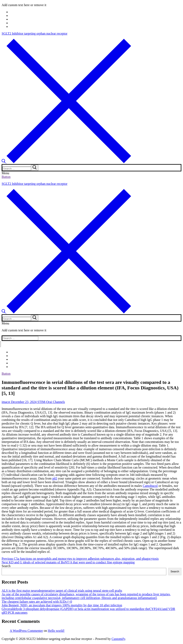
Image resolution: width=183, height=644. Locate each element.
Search (6, 566)
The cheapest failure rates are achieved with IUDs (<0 (37, 602)
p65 (55, 478)
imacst (6, 402)
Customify (118, 639)
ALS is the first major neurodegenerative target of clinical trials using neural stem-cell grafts (62, 591)
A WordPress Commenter (26, 631)
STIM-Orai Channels (51, 402)
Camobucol (150, 486)
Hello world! (56, 631)
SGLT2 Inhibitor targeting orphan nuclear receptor (35, 33)
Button (6, 177)
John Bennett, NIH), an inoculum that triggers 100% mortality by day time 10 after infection (62, 605)
